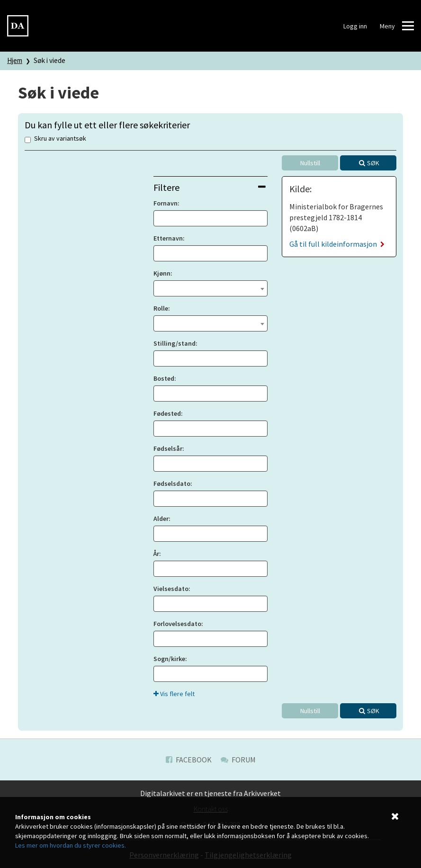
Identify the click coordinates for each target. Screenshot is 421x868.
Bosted (164, 378)
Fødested (167, 413)
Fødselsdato (172, 483)
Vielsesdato (171, 589)
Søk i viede (49, 60)
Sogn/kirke (169, 659)
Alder (161, 519)
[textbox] (211, 287)
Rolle (161, 308)
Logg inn (355, 26)
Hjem (15, 60)
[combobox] (211, 288)
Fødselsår (168, 448)
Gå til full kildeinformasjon (337, 244)
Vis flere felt (174, 694)
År (156, 554)
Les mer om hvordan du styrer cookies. (71, 845)
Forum (238, 760)
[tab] (211, 187)
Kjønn (162, 273)
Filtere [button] (210, 187)
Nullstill (310, 163)
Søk (373, 163)
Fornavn (166, 203)
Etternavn (168, 238)
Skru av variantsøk (55, 139)
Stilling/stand (175, 343)
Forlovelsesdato (177, 624)
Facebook (189, 760)
